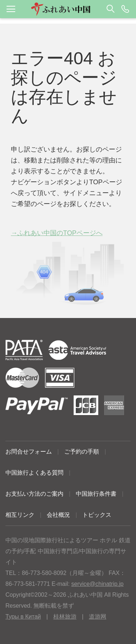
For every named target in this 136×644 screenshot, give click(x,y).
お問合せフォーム (29, 452)
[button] (68, 9)
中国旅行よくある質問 (34, 473)
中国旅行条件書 (96, 494)
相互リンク (20, 515)
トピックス (97, 515)
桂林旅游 (65, 617)
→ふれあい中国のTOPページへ (57, 233)
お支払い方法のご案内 (34, 494)
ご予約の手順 (82, 452)
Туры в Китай (23, 617)
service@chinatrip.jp (97, 584)
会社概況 (58, 515)
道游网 (98, 617)
